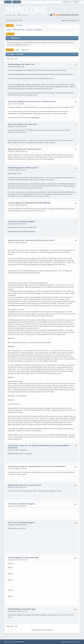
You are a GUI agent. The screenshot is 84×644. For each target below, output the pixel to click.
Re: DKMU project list (30, 168)
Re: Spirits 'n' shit (28, 64)
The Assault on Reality (16, 102)
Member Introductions (16, 149)
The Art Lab (12, 222)
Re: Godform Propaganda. (26, 222)
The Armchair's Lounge (16, 446)
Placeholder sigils (29, 609)
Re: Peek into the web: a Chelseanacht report (40, 102)
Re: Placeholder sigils (30, 558)
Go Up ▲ (77, 642)
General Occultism (14, 64)
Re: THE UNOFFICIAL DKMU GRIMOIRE (37, 203)
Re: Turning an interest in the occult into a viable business (45, 466)
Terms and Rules (69, 642)
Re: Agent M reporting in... (33, 149)
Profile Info (10, 34)
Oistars (11, 124)
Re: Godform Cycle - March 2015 (25, 124)
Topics (17, 50)
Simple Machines (19, 642)
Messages (10, 50)
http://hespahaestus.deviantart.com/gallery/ (22, 231)
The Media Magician (15, 168)
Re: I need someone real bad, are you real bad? (38, 240)
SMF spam (35, 630)
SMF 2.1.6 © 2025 (9, 642)
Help (63, 642)
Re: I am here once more (33, 485)
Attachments (25, 50)
